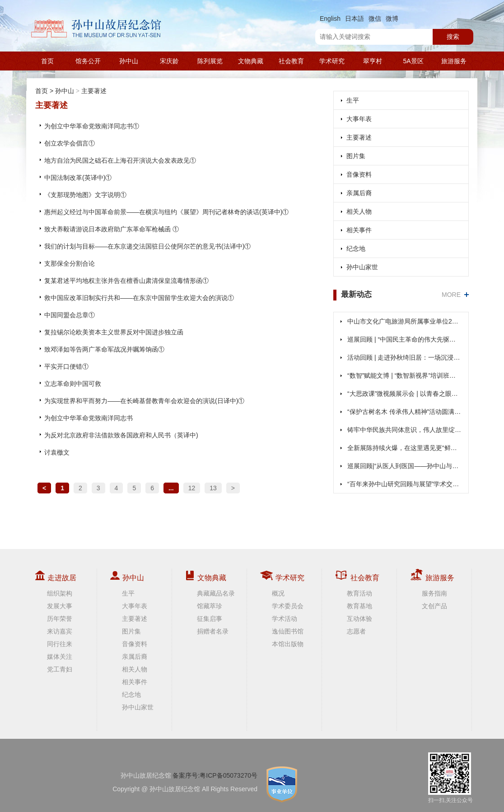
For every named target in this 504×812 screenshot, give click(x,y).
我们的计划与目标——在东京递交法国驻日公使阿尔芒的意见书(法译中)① (147, 246)
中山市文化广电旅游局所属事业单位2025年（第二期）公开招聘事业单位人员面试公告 (404, 321)
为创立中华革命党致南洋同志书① (92, 126)
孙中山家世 (362, 267)
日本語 (355, 19)
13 (213, 488)
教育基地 (359, 606)
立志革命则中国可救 (73, 384)
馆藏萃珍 (210, 606)
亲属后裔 (359, 193)
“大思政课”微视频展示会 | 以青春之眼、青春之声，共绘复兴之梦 (404, 394)
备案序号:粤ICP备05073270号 (215, 775)
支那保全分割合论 (70, 263)
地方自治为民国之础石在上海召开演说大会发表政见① (120, 160)
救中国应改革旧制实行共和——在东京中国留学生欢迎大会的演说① (139, 298)
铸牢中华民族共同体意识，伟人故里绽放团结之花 (404, 430)
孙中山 (129, 61)
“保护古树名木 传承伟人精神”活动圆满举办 (404, 412)
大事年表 (359, 119)
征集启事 (210, 619)
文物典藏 (251, 61)
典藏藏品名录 (216, 593)
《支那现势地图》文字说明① (85, 195)
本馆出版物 (288, 644)
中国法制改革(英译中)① (78, 178)
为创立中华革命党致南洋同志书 (89, 418)
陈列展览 (210, 61)
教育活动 (359, 593)
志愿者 (356, 631)
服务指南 (434, 593)
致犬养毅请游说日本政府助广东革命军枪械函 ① (112, 229)
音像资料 (359, 174)
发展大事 (60, 606)
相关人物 (359, 211)
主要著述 (94, 91)
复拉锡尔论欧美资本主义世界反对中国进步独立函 (114, 332)
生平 (353, 100)
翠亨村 (373, 61)
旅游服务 (454, 61)
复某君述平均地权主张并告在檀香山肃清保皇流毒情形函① (126, 281)
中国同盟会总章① (70, 315)
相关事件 (359, 230)
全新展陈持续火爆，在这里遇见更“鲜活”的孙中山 (404, 448)
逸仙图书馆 (288, 631)
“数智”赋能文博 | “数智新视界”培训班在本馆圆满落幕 (404, 375)
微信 (375, 19)
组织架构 (60, 593)
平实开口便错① (66, 366)
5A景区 (413, 61)
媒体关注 (60, 657)
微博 (392, 19)
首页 (47, 61)
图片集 (356, 156)
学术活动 (285, 619)
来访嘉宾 (60, 631)
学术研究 (332, 61)
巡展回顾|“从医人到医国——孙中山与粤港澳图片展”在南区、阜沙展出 (404, 466)
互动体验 (359, 619)
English (330, 19)
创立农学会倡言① (70, 143)
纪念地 (356, 249)
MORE (451, 295)
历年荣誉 (60, 619)
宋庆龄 (169, 61)
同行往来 (60, 644)
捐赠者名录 (213, 631)
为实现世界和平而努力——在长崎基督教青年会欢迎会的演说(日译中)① (144, 401)
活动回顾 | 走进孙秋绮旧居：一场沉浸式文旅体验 (404, 357)
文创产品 (434, 606)
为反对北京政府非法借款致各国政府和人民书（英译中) (121, 435)
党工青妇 (60, 669)
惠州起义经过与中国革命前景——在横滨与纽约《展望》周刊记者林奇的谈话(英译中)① (166, 212)
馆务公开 (88, 61)
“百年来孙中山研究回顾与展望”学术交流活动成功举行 (404, 484)
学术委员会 (288, 606)
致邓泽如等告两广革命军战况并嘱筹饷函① (104, 349)
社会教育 (291, 61)
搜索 (453, 37)
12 (192, 488)
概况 (278, 593)
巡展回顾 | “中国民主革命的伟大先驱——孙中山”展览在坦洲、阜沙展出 (404, 339)
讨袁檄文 (57, 452)
